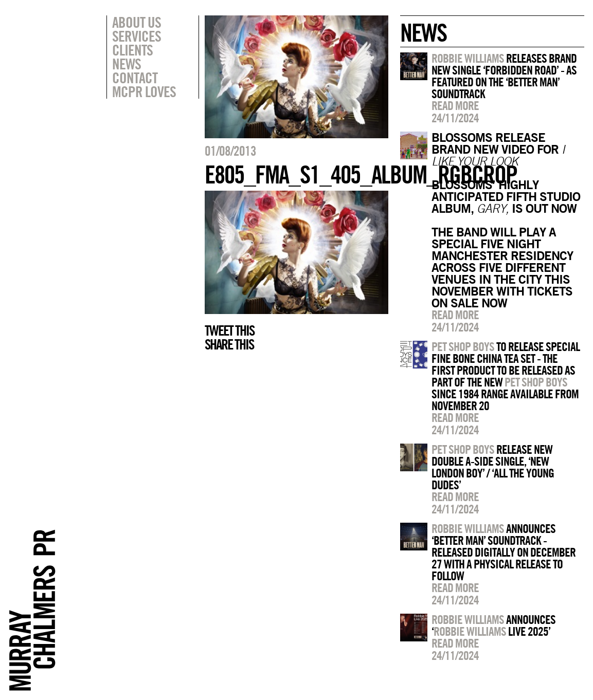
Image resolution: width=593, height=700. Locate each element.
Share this (229, 344)
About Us (137, 22)
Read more (455, 105)
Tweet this (229, 330)
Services (137, 36)
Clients (132, 50)
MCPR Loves (144, 91)
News (127, 64)
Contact (135, 78)
